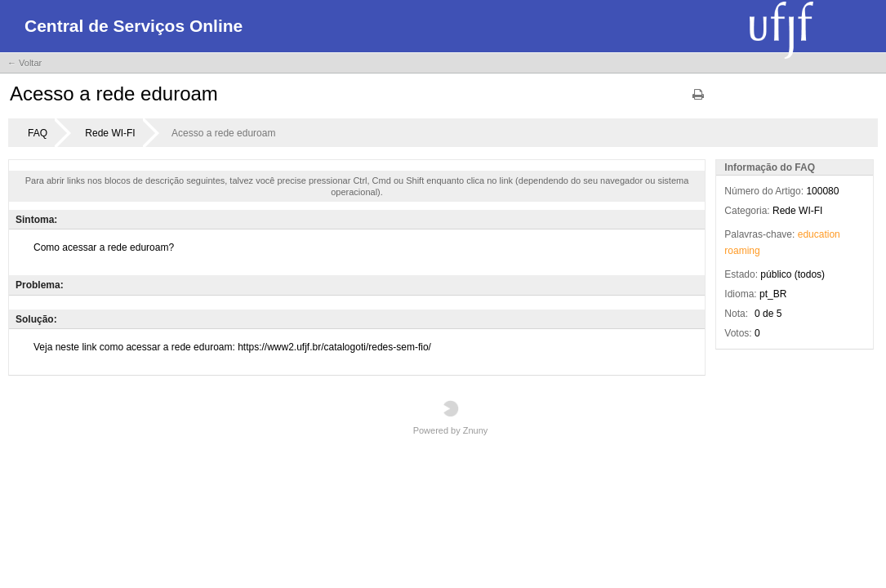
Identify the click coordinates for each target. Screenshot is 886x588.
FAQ (38, 133)
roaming (742, 251)
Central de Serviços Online (134, 26)
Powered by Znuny (451, 418)
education (819, 234)
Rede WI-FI (110, 133)
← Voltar (24, 63)
